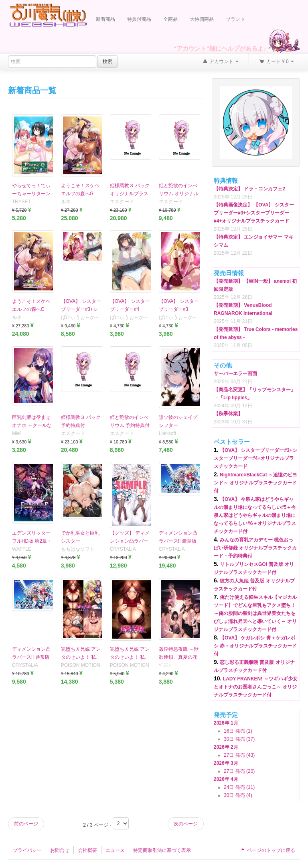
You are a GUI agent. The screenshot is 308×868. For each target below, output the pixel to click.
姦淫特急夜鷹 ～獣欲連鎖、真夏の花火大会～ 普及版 (179, 657)
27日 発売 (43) (239, 755)
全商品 (170, 19)
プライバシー (27, 850)
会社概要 (87, 850)
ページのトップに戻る (267, 850)
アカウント (221, 62)
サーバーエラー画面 (235, 374)
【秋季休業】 (228, 414)
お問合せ (60, 850)
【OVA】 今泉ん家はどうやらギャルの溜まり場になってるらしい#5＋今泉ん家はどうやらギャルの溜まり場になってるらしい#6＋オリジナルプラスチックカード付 (255, 515)
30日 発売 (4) (238, 795)
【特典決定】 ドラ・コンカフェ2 (249, 189)
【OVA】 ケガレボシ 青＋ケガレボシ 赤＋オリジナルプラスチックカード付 (255, 646)
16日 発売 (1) (238, 731)
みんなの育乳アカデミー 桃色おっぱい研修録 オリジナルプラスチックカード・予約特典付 (255, 548)
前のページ (26, 824)
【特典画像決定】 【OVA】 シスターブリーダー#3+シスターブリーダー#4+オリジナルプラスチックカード (254, 213)
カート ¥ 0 (276, 62)
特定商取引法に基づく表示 (162, 850)
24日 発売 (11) (239, 787)
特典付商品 (139, 19)
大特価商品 (202, 19)
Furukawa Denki (48, 15)
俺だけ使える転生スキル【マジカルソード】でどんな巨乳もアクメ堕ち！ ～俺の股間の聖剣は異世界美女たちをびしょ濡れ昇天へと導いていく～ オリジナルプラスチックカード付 (255, 613)
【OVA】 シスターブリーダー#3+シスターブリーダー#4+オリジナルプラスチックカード (255, 458)
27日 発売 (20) (239, 771)
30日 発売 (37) (239, 739)
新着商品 (105, 19)
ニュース (115, 850)
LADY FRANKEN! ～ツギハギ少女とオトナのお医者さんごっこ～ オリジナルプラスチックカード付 (256, 687)
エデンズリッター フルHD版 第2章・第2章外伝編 (32, 541)
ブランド (235, 19)
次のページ (186, 824)
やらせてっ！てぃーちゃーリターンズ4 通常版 (31, 194)
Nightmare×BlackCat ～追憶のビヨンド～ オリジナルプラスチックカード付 (255, 483)
